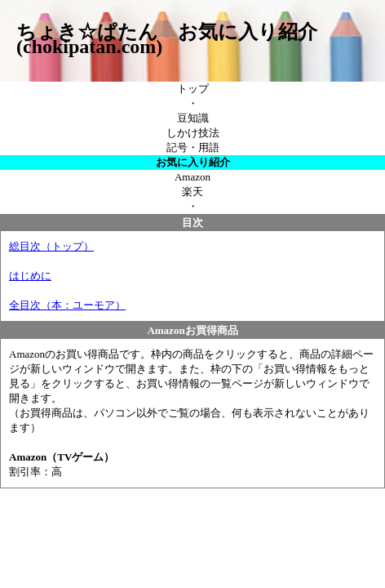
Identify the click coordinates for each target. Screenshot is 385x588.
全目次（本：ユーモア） (67, 305)
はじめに (30, 276)
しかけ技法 (193, 133)
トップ (193, 89)
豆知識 (193, 118)
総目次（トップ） (51, 246)
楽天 (192, 192)
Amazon (192, 177)
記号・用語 (193, 147)
